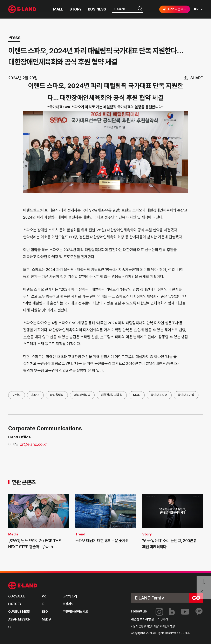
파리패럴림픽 (82, 395)
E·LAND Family (149, 598)
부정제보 (68, 604)
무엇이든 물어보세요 (75, 612)
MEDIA (47, 619)
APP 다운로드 (174, 9)
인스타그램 (159, 612)
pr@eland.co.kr (33, 444)
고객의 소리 (70, 596)
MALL (58, 9)
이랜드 (17, 395)
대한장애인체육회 (112, 395)
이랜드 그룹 (23, 586)
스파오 (35, 395)
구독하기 (162, 619)
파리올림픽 (57, 395)
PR (44, 596)
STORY (76, 9)
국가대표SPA (159, 395)
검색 (140, 9)
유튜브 (185, 612)
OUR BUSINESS (19, 612)
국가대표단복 (186, 395)
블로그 (172, 612)
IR (43, 604)
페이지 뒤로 (204, 593)
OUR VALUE (17, 596)
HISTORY (15, 604)
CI (10, 627)
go (196, 598)
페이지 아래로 (204, 582)
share (197, 78)
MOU (137, 395)
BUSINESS (97, 9)
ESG (45, 612)
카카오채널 (199, 612)
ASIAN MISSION (19, 619)
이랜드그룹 (23, 9)
